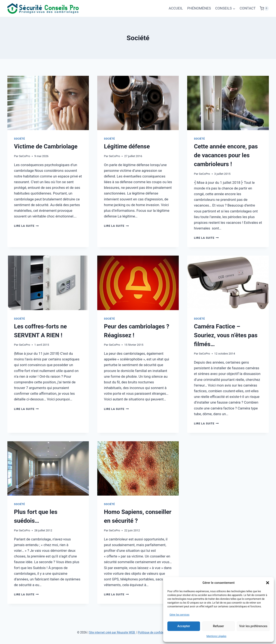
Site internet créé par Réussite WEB (112, 632)
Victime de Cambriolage (46, 146)
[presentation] (48, 103)
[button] (268, 583)
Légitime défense (127, 146)
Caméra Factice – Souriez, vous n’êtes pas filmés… (226, 335)
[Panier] (264, 8)
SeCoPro (25, 156)
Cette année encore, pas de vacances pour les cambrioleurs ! (226, 155)
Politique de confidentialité (155, 632)
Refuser (218, 626)
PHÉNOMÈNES (199, 8)
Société (20, 139)
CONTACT (248, 8)
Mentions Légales (217, 636)
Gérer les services (179, 615)
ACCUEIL (176, 8)
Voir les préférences (253, 626)
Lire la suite (26, 226)
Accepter (184, 626)
